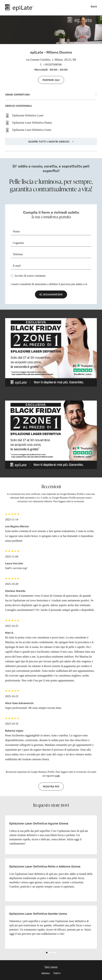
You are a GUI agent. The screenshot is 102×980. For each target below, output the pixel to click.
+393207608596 (51, 65)
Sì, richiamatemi (51, 294)
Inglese (57, 973)
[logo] (19, 8)
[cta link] (51, 352)
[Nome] (51, 232)
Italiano (46, 973)
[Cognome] (51, 243)
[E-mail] (51, 266)
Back (94, 6)
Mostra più (51, 786)
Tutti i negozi (51, 967)
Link (57, 776)
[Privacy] (12, 276)
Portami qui (51, 80)
